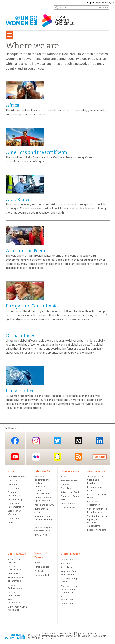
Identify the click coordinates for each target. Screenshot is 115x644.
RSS (79, 457)
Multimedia (66, 563)
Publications (67, 559)
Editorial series (42, 567)
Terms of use (49, 633)
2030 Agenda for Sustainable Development (95, 480)
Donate (100, 457)
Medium (79, 441)
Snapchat (57, 457)
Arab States (18, 200)
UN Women (34, 638)
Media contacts (42, 575)
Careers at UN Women (78, 636)
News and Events (41, 555)
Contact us (13, 522)
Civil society (14, 574)
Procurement (15, 518)
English (91, 3)
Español (100, 3)
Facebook (15, 441)
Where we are (70, 472)
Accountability (15, 500)
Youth (37, 524)
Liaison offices (21, 391)
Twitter (57, 441)
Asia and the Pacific (27, 251)
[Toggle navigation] (9, 35)
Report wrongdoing (86, 633)
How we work (96, 472)
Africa (12, 105)
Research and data (97, 530)
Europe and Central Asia (32, 306)
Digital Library (70, 554)
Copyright (33, 635)
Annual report (68, 567)
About (12, 472)
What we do (42, 472)
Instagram (36, 441)
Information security (53, 636)
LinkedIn (100, 441)
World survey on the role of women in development (71, 589)
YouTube (15, 457)
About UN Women (17, 477)
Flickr (36, 457)
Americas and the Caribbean (36, 152)
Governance (14, 488)
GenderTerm (67, 604)
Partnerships (17, 554)
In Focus (39, 571)
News (37, 563)
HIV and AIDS (41, 535)
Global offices (20, 336)
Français (110, 3)
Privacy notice (66, 633)
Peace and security (44, 505)
